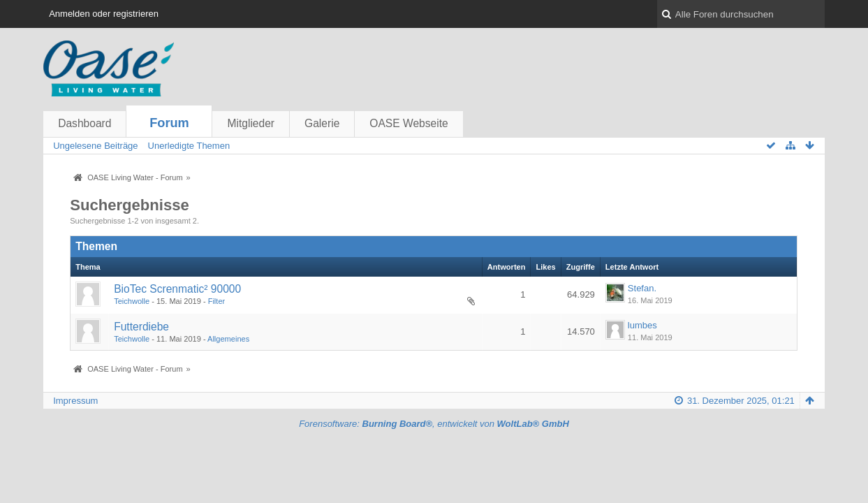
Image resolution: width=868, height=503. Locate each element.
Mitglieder (251, 123)
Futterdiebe (141, 327)
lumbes (642, 325)
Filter (217, 301)
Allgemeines (228, 339)
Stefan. (642, 288)
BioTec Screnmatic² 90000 (177, 289)
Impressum (75, 401)
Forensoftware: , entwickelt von (434, 424)
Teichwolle (132, 301)
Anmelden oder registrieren (104, 14)
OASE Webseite (409, 123)
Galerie (322, 123)
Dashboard (84, 123)
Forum (169, 123)
